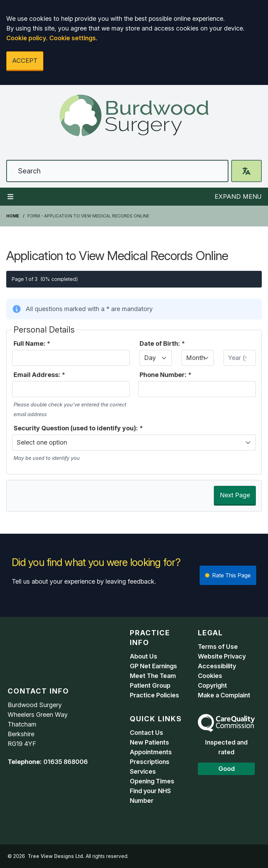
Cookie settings (73, 38)
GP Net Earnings (153, 666)
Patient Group (150, 685)
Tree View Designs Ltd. (56, 856)
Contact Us (146, 733)
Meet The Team (153, 676)
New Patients (149, 742)
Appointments (151, 752)
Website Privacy (222, 656)
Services (143, 771)
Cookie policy (26, 38)
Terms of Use (218, 647)
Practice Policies (154, 695)
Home (13, 216)
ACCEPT (25, 61)
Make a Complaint (224, 695)
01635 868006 (66, 762)
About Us (144, 656)
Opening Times (152, 781)
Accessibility (217, 666)
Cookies (210, 676)
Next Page (235, 495)
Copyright (212, 685)
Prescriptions (150, 762)
